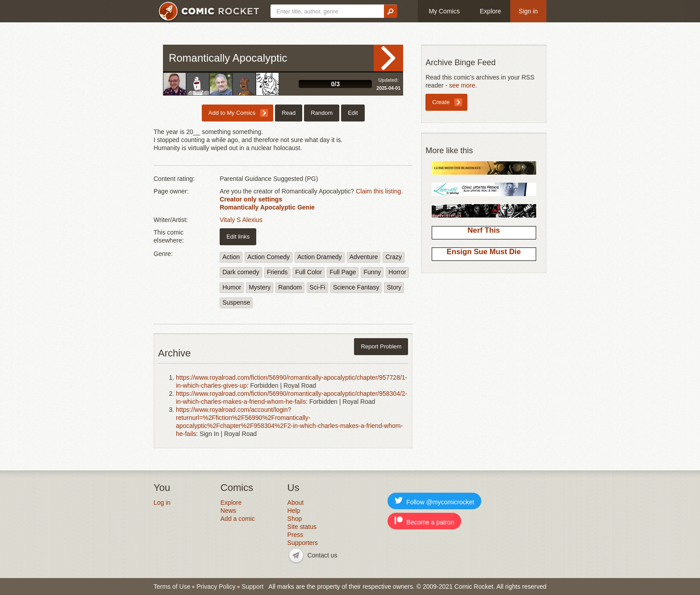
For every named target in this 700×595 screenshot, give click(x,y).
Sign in (528, 11)
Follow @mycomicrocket (434, 501)
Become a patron (424, 521)
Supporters (303, 543)
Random (322, 113)
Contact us (323, 555)
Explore (490, 11)
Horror (397, 272)
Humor (232, 287)
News (228, 511)
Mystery (260, 287)
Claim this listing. (379, 191)
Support (252, 587)
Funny (372, 272)
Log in (162, 503)
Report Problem (381, 346)
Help (294, 511)
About (296, 503)
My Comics (444, 11)
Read (388, 58)
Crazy (394, 257)
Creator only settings (251, 199)
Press (296, 535)
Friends (277, 272)
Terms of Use (172, 587)
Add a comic (238, 519)
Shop (295, 519)
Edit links (238, 237)
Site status (302, 527)
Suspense (236, 302)
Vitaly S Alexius (241, 220)
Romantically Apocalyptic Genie (267, 207)
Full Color (308, 272)
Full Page (343, 272)
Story (394, 287)
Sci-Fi (317, 287)
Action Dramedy (320, 257)
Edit (353, 113)
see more (462, 85)
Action (231, 257)
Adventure (364, 257)
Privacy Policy (216, 587)
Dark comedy (241, 272)
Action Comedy (269, 257)
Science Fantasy (356, 287)
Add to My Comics (232, 113)
